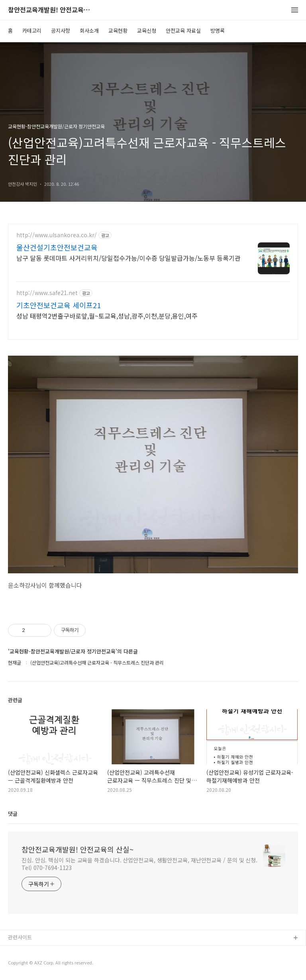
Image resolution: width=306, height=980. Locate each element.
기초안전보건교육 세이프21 (59, 305)
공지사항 (61, 31)
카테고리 (32, 31)
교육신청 (147, 31)
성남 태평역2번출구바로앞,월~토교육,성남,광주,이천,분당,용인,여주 (107, 316)
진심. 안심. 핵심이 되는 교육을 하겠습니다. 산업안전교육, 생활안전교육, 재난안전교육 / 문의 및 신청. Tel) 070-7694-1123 (139, 864)
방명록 (218, 31)
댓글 (13, 814)
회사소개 (89, 31)
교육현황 (118, 31)
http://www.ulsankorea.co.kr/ (57, 235)
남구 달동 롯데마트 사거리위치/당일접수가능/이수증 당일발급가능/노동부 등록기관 (128, 258)
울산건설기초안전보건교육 (57, 247)
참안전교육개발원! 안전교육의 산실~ (52, 10)
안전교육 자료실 (183, 31)
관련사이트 (20, 937)
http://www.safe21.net (47, 293)
